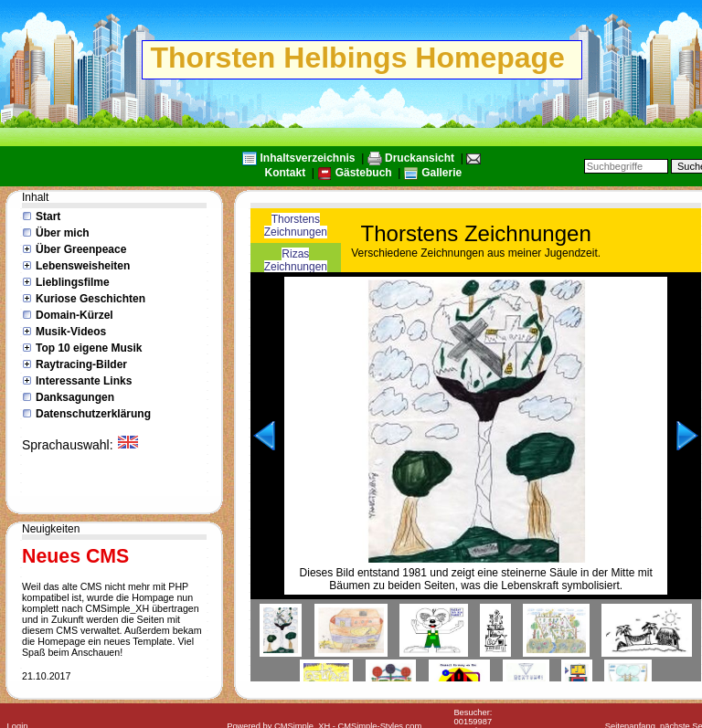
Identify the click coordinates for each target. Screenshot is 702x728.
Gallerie (441, 173)
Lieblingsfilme (73, 282)
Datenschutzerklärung (93, 414)
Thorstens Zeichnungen (296, 226)
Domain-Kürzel (74, 315)
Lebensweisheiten (83, 266)
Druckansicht (420, 158)
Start (48, 216)
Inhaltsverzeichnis (308, 158)
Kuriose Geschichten (90, 299)
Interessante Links (84, 381)
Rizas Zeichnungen (296, 260)
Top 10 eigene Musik (89, 348)
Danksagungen (75, 397)
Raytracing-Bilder (81, 364)
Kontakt (286, 173)
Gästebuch (364, 173)
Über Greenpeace (81, 249)
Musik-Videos (71, 332)
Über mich (63, 233)
